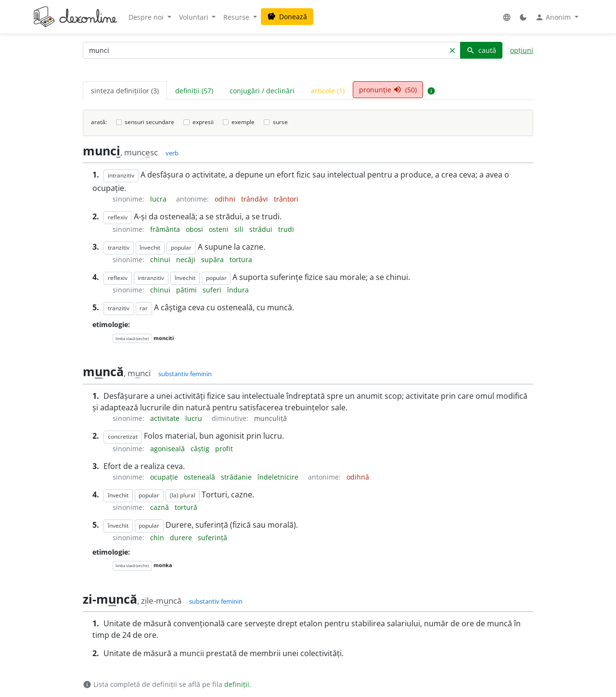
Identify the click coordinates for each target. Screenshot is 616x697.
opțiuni (522, 50)
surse (280, 122)
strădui (262, 229)
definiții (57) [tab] (194, 91)
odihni (226, 199)
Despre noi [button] (147, 17)
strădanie (237, 477)
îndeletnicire (279, 477)
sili (240, 229)
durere (182, 538)
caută (481, 50)
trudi (286, 229)
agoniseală (168, 449)
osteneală (200, 477)
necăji (187, 260)
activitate (166, 418)
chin (158, 538)
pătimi (187, 290)
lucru (195, 418)
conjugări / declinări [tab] (262, 91)
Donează (287, 17)
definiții (237, 684)
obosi (195, 229)
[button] (507, 17)
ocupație (165, 477)
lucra (159, 199)
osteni (220, 229)
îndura (238, 290)
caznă (160, 507)
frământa (166, 229)
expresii (203, 122)
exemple (243, 122)
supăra (213, 260)
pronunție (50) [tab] (388, 90)
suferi (213, 290)
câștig (201, 449)
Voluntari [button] (195, 17)
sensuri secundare (149, 122)
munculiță (270, 418)
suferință (212, 538)
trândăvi (256, 199)
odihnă (358, 477)
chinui (161, 260)
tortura (241, 260)
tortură (186, 507)
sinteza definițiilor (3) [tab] (125, 91)
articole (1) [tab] (328, 91)
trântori (286, 199)
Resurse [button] (237, 17)
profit (224, 449)
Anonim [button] (554, 17)
